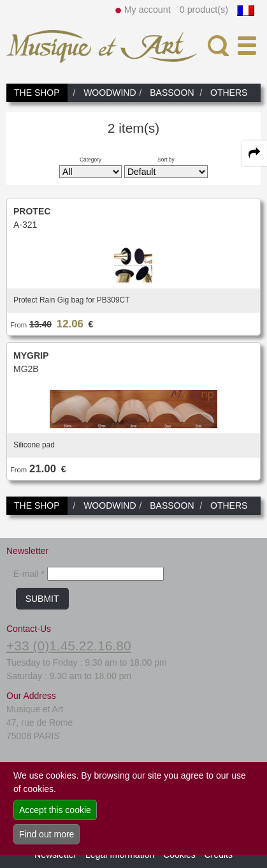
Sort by (166, 160)
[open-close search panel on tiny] (218, 46)
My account (148, 10)
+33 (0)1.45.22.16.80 (69, 646)
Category (90, 160)
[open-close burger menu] (247, 46)
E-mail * (29, 574)
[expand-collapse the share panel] (254, 153)
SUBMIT (42, 599)
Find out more (47, 834)
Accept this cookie (55, 810)
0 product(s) (204, 10)
